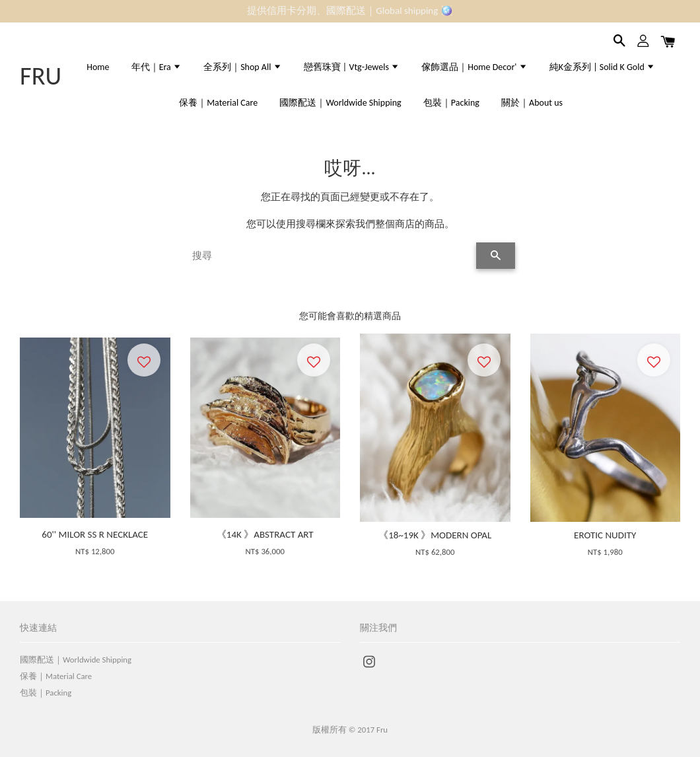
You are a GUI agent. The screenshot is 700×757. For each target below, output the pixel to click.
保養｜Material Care (218, 103)
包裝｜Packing (451, 103)
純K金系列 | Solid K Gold (602, 67)
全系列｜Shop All (242, 67)
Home (98, 67)
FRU (41, 76)
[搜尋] (331, 256)
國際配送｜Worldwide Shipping (340, 103)
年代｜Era (157, 67)
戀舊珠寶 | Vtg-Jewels (352, 67)
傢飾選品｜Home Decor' (474, 67)
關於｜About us (532, 103)
